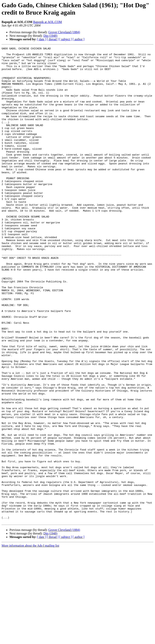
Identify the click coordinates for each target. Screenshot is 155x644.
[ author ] (79, 39)
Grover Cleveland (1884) (64, 32)
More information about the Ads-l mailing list (30, 641)
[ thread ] (53, 39)
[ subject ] (66, 39)
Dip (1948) (50, 36)
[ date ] (42, 39)
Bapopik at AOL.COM (47, 22)
